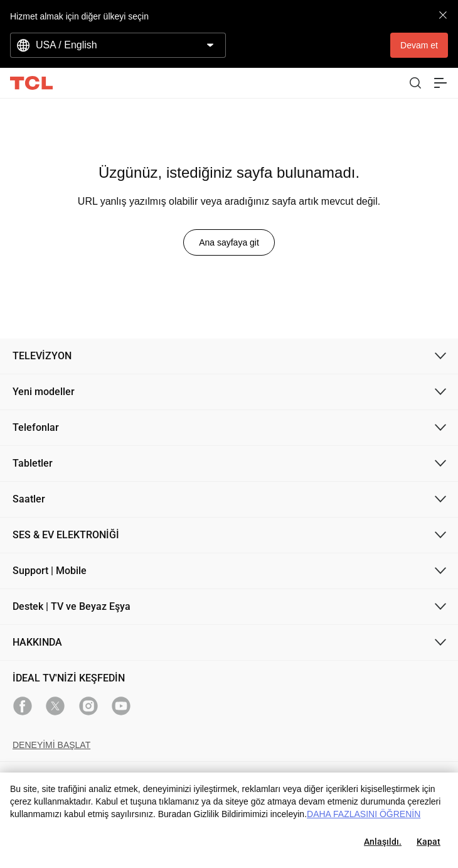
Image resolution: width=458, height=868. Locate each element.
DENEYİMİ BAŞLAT (51, 745)
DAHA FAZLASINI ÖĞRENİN (364, 814)
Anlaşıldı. (383, 842)
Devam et (419, 45)
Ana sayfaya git (229, 242)
